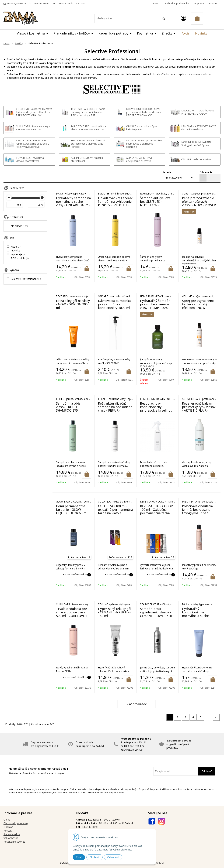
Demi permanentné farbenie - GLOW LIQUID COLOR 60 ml (72, 510)
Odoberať (207, 771)
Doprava (199, 3)
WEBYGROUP (158, 863)
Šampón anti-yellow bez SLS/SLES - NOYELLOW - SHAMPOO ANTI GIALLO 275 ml (155, 205)
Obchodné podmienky (176, 3)
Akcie (186, 33)
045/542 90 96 (41, 3)
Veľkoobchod (11, 838)
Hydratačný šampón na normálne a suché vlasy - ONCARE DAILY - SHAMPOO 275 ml (73, 203)
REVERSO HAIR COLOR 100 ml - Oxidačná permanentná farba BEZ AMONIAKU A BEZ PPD (156, 513)
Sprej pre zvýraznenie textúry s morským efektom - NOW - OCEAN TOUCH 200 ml (199, 306)
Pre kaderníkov (12, 834)
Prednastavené (173, 178)
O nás (155, 3)
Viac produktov (137, 704)
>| (216, 717)
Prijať (79, 857)
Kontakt (213, 3)
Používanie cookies (14, 842)
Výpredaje (18, 254)
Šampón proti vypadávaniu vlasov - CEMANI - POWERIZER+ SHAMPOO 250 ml (157, 614)
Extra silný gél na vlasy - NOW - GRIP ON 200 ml (73, 304)
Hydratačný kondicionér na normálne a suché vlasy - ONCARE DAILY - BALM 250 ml (199, 616)
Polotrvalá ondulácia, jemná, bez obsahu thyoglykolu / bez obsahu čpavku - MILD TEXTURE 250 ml (199, 513)
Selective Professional (26, 279)
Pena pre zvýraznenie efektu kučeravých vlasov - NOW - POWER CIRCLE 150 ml (199, 203)
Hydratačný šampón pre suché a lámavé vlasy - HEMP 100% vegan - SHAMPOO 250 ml (157, 308)
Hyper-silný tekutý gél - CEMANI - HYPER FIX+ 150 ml (115, 612)
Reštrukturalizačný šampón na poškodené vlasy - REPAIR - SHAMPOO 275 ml (115, 409)
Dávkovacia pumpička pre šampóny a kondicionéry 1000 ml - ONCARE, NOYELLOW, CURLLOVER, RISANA (115, 308)
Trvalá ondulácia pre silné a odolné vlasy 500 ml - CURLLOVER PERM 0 (71, 614)
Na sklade (19, 226)
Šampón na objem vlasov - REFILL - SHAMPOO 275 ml (70, 407)
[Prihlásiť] (183, 18)
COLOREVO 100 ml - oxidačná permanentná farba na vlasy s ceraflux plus (115, 511)
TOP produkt (20, 258)
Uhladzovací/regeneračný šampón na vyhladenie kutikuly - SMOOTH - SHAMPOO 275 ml (117, 203)
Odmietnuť (113, 857)
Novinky (201, 33)
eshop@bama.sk (17, 3)
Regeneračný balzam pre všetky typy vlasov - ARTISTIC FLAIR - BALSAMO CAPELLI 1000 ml (199, 410)
